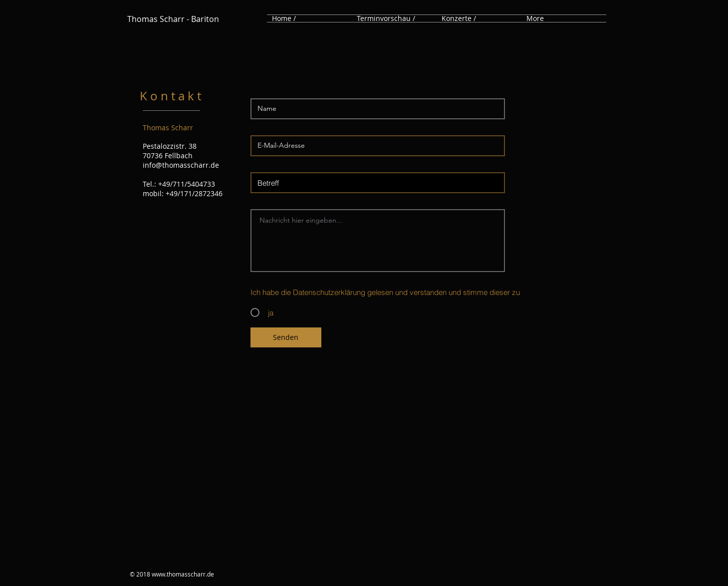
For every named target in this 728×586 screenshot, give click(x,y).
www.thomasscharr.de (183, 574)
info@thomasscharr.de (181, 165)
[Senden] (286, 337)
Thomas (142, 19)
